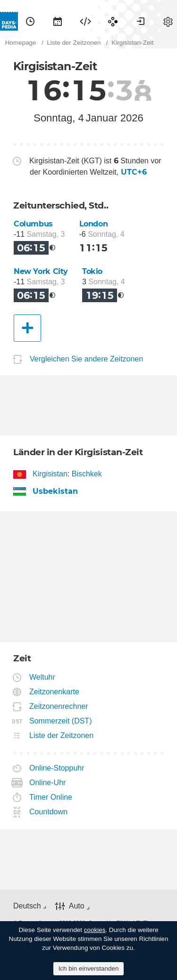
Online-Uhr (48, 783)
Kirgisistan (50, 474)
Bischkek (87, 474)
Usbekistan (55, 491)
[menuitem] (30, 21)
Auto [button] (77, 906)
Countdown (49, 812)
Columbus (33, 224)
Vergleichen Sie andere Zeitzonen (86, 359)
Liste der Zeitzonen (62, 735)
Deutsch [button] (27, 906)
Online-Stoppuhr (57, 768)
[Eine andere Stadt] (27, 328)
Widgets (85, 21)
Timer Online (51, 797)
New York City (41, 271)
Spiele (113, 21)
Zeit (30, 21)
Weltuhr (42, 677)
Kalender (58, 21)
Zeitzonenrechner (59, 706)
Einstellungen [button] (168, 21)
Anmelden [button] (141, 21)
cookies (95, 930)
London (94, 224)
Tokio (92, 271)
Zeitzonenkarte (55, 692)
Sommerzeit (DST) (61, 721)
